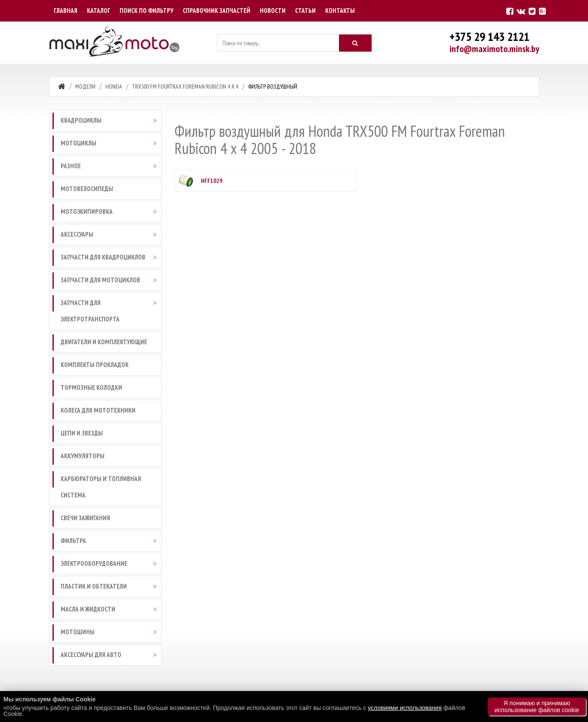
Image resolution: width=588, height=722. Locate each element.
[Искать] (355, 43)
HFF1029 (212, 181)
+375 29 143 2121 (489, 36)
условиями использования (405, 708)
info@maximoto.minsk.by (494, 49)
